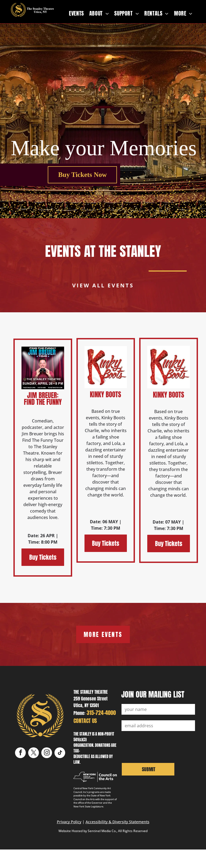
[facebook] (20, 753)
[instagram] (47, 753)
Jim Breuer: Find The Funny (43, 399)
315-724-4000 (101, 713)
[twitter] (34, 753)
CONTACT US (85, 721)
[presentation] (162, 746)
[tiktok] (60, 753)
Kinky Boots (106, 394)
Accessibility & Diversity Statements (117, 822)
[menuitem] (76, 13)
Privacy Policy (69, 822)
